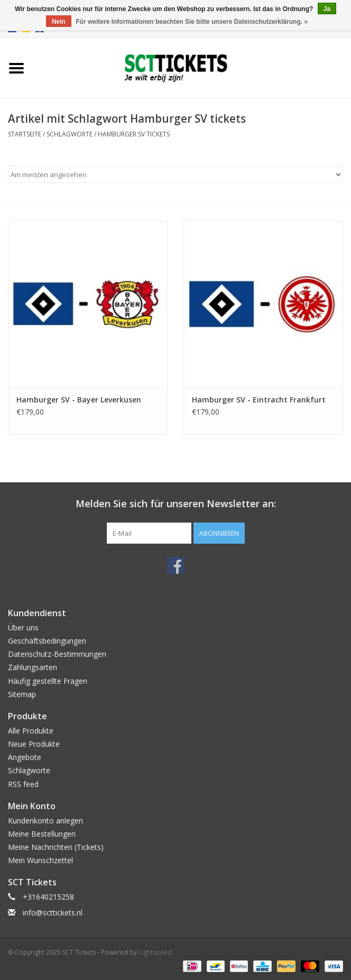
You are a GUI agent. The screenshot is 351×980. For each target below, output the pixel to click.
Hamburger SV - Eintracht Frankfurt (259, 400)
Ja (327, 9)
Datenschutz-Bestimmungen (57, 654)
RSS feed (23, 784)
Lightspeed (155, 952)
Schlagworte (70, 134)
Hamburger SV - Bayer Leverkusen (79, 400)
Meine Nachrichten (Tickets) (56, 847)
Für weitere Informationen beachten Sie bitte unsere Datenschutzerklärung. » (192, 22)
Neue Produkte (34, 744)
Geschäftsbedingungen (47, 641)
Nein (59, 22)
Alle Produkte (31, 731)
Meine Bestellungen (42, 834)
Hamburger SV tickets (134, 134)
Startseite (25, 134)
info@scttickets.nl (53, 913)
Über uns (23, 628)
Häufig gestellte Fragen (48, 681)
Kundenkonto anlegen (45, 821)
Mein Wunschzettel (40, 860)
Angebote (25, 757)
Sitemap (22, 694)
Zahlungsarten (33, 667)
